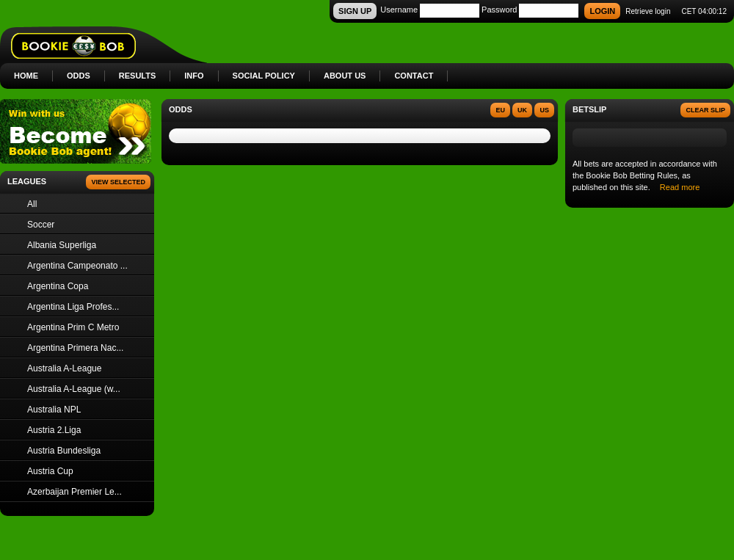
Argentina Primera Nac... (75, 348)
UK (522, 110)
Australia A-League (64, 368)
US (544, 110)
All (32, 204)
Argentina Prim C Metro (73, 327)
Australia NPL (54, 410)
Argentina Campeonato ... (77, 266)
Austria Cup (50, 471)
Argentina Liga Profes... (73, 307)
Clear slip (705, 110)
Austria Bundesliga (64, 451)
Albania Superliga (62, 245)
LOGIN (602, 11)
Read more (680, 187)
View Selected (118, 182)
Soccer (41, 225)
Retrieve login (648, 11)
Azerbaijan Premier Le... (75, 492)
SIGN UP (355, 11)
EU (500, 110)
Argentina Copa (58, 286)
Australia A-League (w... (74, 389)
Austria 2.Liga (54, 430)
